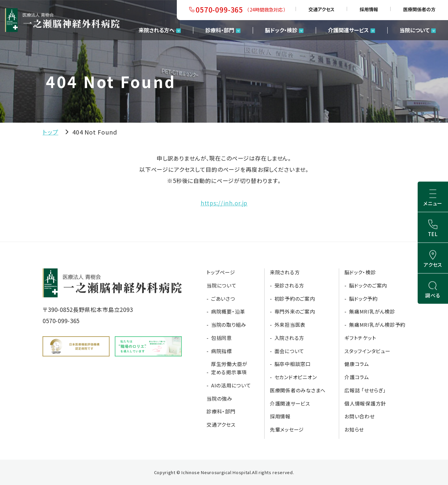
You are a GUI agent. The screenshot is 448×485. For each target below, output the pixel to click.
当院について (415, 30)
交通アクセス (321, 9)
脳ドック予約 (363, 299)
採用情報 (369, 9)
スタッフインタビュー (368, 351)
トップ (50, 132)
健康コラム (357, 364)
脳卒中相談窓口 (293, 364)
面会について (289, 351)
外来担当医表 (290, 325)
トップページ (221, 272)
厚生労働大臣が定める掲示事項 (229, 368)
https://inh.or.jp (224, 203)
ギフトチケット (360, 338)
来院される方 (285, 272)
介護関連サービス (348, 30)
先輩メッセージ (287, 429)
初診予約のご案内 (295, 299)
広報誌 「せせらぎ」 (365, 390)
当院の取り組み (229, 325)
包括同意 (222, 338)
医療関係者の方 (419, 9)
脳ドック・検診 (281, 30)
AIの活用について (231, 385)
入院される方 (289, 338)
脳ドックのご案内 (368, 285)
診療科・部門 (220, 30)
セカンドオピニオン (296, 377)
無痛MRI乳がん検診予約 (377, 325)
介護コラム (357, 377)
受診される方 (289, 285)
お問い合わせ (360, 416)
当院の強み (219, 398)
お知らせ (354, 429)
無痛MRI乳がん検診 (372, 311)
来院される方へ (157, 30)
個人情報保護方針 (365, 403)
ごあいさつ (223, 299)
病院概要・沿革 (228, 311)
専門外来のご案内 (295, 311)
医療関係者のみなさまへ (298, 390)
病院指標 (222, 351)
